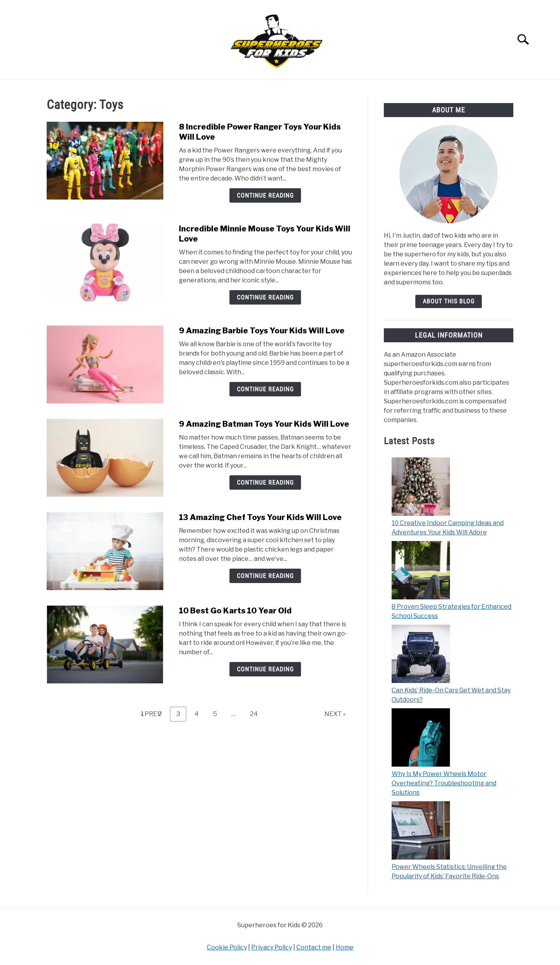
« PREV (151, 714)
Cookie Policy (227, 947)
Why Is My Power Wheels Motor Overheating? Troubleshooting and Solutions (444, 783)
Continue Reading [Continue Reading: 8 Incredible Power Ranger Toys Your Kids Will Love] (265, 195)
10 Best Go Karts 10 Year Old (235, 611)
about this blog (449, 301)
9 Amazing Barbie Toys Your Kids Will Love (262, 331)
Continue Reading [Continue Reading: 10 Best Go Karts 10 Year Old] (265, 669)
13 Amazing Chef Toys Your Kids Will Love (260, 517)
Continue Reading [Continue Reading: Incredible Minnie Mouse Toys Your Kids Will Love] (265, 297)
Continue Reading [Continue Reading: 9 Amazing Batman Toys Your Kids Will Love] (265, 482)
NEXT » (335, 714)
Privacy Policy (272, 947)
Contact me (314, 947)
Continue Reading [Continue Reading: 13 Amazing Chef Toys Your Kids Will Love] (265, 576)
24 (257, 714)
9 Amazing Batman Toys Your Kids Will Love (264, 424)
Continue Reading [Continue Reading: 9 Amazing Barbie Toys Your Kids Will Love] (265, 389)
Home (345, 947)
